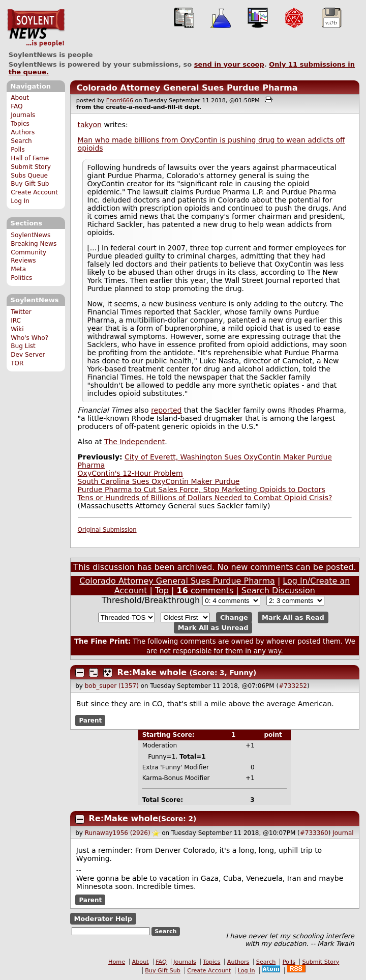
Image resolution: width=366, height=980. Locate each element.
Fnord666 (120, 100)
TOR (17, 363)
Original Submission (107, 530)
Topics (20, 124)
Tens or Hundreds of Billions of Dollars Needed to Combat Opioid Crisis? (205, 498)
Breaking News (34, 244)
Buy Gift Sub (30, 184)
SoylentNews (36, 28)
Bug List (23, 346)
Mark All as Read (293, 617)
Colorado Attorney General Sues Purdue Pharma (187, 88)
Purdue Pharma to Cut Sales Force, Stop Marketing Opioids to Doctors (202, 489)
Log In (20, 201)
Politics (21, 278)
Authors (23, 132)
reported (166, 410)
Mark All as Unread (213, 628)
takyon (90, 125)
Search (21, 141)
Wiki (17, 329)
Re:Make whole (152, 672)
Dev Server (28, 355)
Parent (90, 720)
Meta (18, 269)
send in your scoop (229, 64)
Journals (23, 115)
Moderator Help (103, 919)
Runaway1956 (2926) (118, 833)
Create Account (34, 192)
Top (162, 590)
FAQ (17, 106)
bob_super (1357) (112, 686)
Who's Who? (29, 338)
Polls (18, 150)
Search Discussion (278, 590)
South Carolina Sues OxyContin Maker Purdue (159, 481)
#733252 (293, 686)
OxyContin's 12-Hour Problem (130, 473)
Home (117, 962)
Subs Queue (29, 176)
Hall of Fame (30, 158)
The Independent (134, 442)
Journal (343, 833)
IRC (16, 321)
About (20, 98)
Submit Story (31, 167)
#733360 (314, 833)
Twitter (21, 312)
